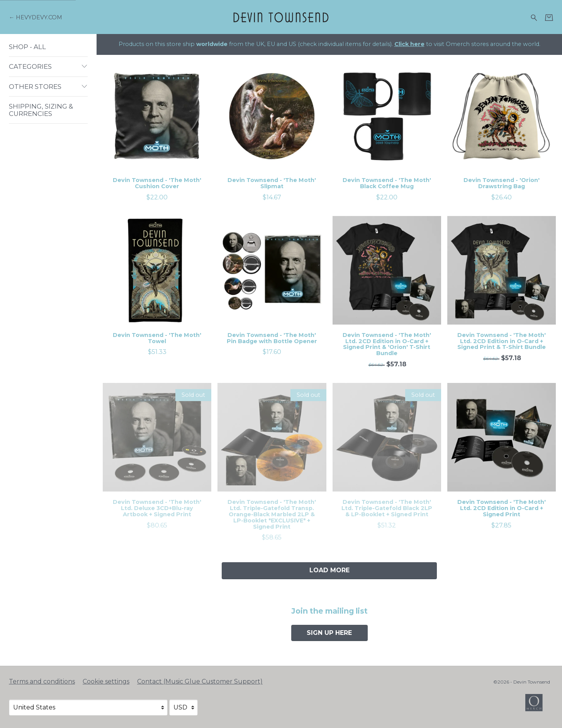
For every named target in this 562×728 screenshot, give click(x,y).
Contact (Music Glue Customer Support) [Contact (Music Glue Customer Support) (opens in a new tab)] (200, 681)
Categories (48, 66)
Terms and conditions (42, 681)
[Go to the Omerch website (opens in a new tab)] (538, 706)
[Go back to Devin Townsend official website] (36, 17)
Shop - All (27, 47)
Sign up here (329, 633)
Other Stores (48, 87)
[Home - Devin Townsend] (281, 17)
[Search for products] (534, 17)
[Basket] (549, 17)
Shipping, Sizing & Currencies (41, 110)
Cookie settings (106, 681)
